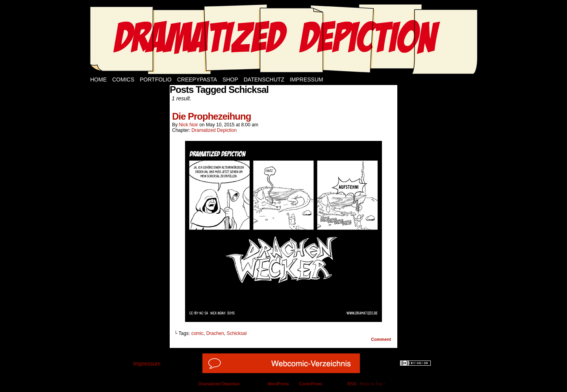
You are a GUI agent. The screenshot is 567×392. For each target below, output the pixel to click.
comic (197, 333)
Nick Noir (188, 125)
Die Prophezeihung (211, 116)
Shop (230, 80)
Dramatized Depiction (214, 130)
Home (98, 80)
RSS (352, 384)
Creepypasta (197, 80)
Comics (123, 80)
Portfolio (156, 80)
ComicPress (310, 384)
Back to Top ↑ (373, 384)
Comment (381, 339)
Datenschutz (264, 80)
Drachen (215, 333)
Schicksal (237, 333)
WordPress (278, 384)
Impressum (307, 80)
